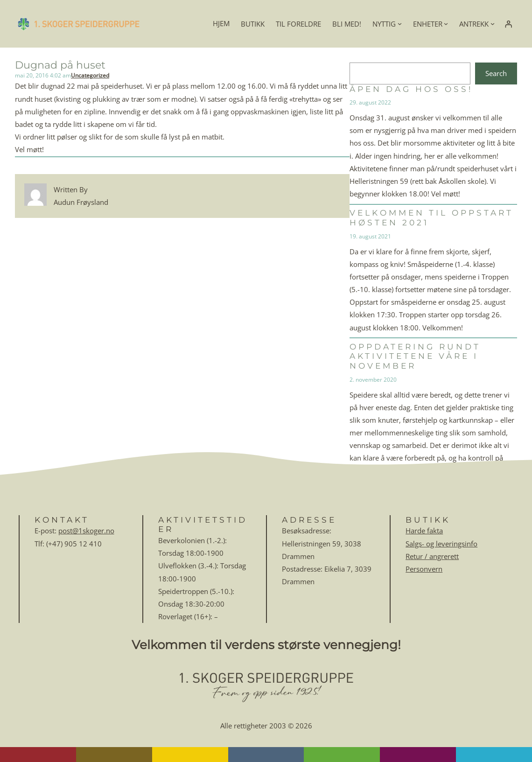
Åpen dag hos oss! (411, 89)
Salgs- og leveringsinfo (441, 544)
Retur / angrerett (432, 556)
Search (496, 73)
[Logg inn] (508, 24)
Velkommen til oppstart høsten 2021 (431, 218)
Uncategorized (90, 75)
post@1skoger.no (86, 531)
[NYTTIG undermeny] (400, 24)
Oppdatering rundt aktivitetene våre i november (415, 356)
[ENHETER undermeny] (446, 24)
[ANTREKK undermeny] (493, 24)
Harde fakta (424, 531)
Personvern (424, 569)
